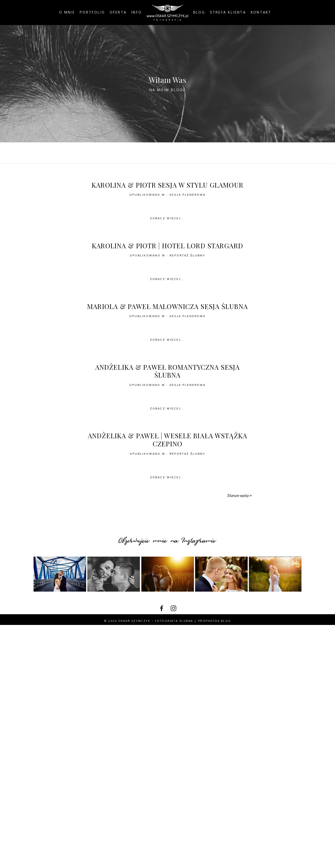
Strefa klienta (228, 12)
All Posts (112, 153)
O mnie (67, 12)
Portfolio (92, 12)
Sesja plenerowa (187, 195)
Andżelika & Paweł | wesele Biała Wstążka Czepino (167, 440)
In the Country (217, 153)
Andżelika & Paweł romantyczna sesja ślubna (167, 371)
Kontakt (261, 12)
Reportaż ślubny (187, 255)
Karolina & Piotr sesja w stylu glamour (167, 185)
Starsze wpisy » (239, 496)
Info (137, 12)
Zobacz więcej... (168, 218)
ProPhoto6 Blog (215, 621)
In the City (180, 153)
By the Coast (145, 153)
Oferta (118, 12)
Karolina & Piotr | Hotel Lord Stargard (167, 246)
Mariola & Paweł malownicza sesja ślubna (167, 306)
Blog (199, 12)
